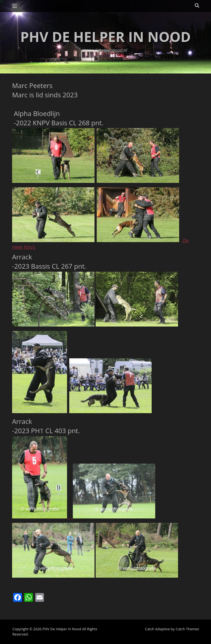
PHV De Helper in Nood (105, 37)
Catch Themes (187, 629)
